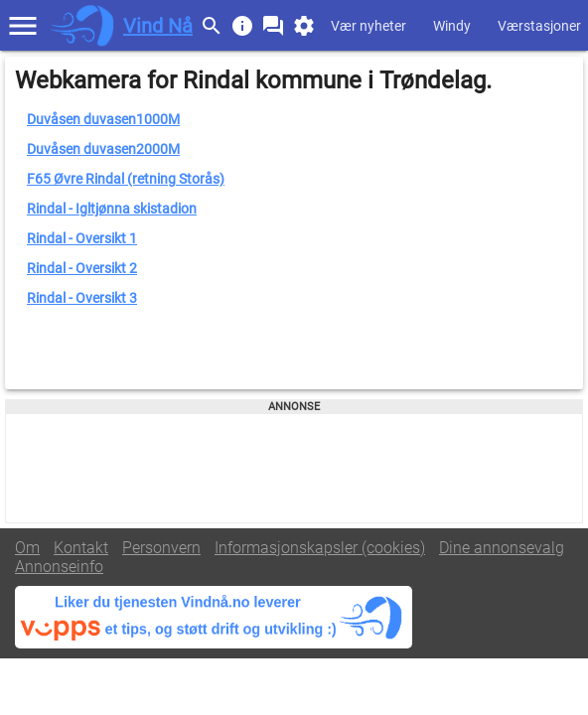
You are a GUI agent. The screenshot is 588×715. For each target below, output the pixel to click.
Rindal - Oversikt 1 (82, 238)
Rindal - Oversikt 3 (82, 298)
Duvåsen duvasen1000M (103, 119)
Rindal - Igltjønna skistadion (112, 209)
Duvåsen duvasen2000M (103, 149)
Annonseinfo (59, 567)
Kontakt (81, 548)
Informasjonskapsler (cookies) (320, 548)
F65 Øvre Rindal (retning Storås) (126, 179)
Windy (452, 26)
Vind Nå (158, 26)
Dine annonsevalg (502, 548)
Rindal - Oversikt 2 (82, 268)
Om (27, 548)
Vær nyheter (368, 26)
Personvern (161, 548)
